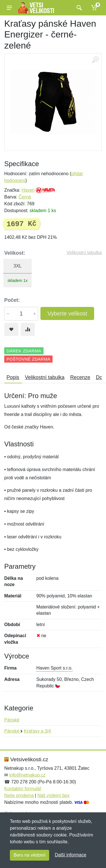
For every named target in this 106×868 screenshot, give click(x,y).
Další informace (71, 855)
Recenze (80, 377)
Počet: (12, 300)
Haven (28, 190)
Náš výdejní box (53, 795)
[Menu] (9, 8)
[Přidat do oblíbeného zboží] (11, 329)
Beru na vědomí (30, 855)
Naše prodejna (19, 795)
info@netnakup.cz (27, 775)
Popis (13, 377)
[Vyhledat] (78, 8)
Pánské (12, 720)
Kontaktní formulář (23, 789)
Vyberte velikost (67, 313)
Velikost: (15, 253)
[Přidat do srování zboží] (28, 329)
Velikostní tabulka (84, 253)
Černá (25, 197)
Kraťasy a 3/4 (37, 731)
